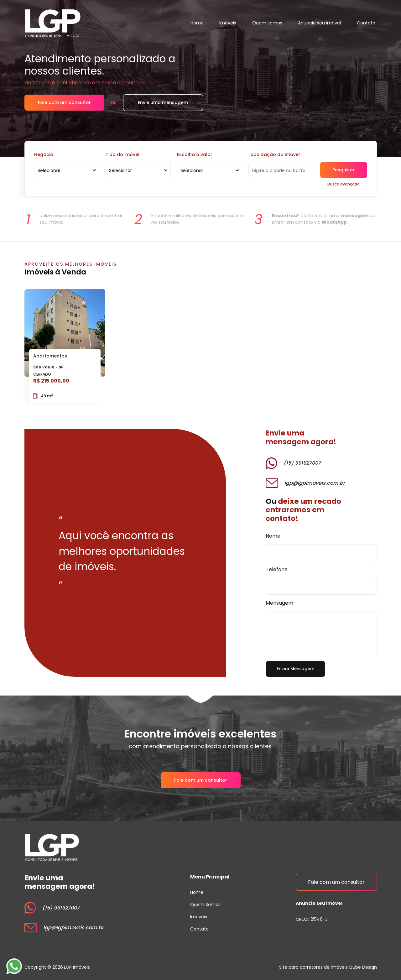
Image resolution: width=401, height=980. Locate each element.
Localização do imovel (274, 154)
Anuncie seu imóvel (319, 23)
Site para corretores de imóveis (313, 967)
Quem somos (267, 23)
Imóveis (228, 23)
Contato (366, 23)
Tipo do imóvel (122, 154)
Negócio (44, 154)
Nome (273, 531)
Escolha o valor (195, 154)
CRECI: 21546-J (312, 919)
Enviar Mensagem (295, 669)
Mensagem (279, 600)
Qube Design (363, 967)
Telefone (277, 565)
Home (197, 23)
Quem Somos (205, 904)
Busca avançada (344, 184)
